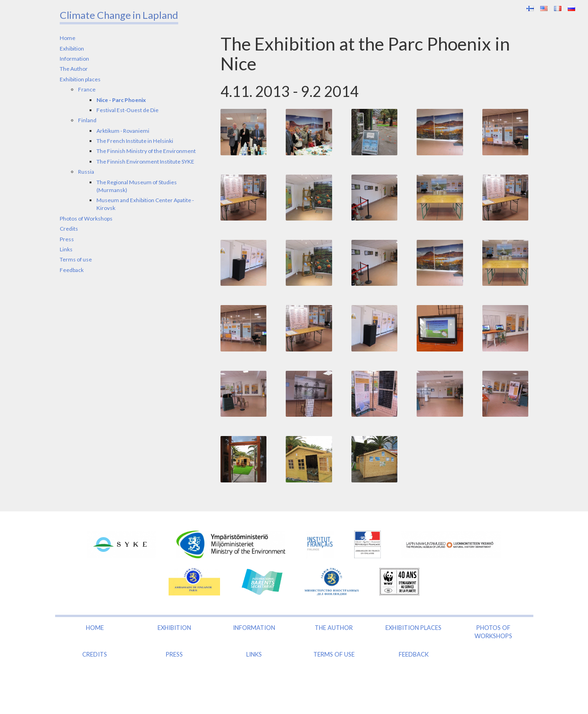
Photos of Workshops (86, 218)
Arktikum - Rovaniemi (123, 131)
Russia (86, 172)
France (87, 89)
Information (74, 59)
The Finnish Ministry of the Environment (146, 151)
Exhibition (72, 48)
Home (68, 38)
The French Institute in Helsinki (135, 141)
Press (67, 239)
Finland (87, 120)
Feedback (72, 270)
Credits (69, 229)
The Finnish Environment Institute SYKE (145, 161)
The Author (74, 69)
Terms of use (76, 259)
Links (66, 249)
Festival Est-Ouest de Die (127, 110)
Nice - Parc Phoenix (121, 100)
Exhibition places (80, 79)
